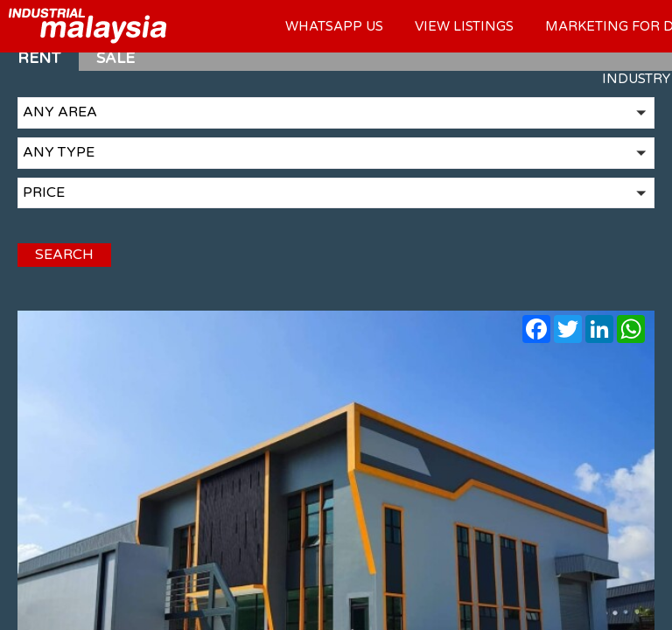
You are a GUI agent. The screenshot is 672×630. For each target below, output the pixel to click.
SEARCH (64, 255)
